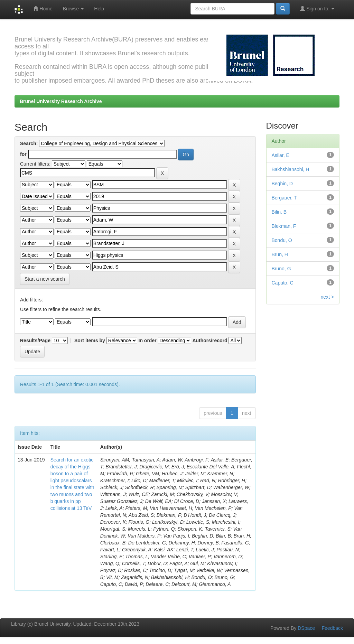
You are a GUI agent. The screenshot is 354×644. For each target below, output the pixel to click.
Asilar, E (281, 155)
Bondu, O (282, 240)
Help (99, 9)
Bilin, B (279, 212)
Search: (29, 143)
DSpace (306, 628)
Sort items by (90, 340)
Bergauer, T (284, 198)
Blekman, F (284, 226)
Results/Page (35, 340)
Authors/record (210, 340)
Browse (73, 9)
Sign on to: (317, 8)
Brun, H (280, 254)
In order (148, 340)
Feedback (332, 628)
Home (43, 8)
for (23, 154)
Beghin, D (282, 184)
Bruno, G (281, 269)
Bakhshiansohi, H (291, 169)
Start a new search (45, 279)
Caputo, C (283, 283)
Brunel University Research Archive (61, 101)
